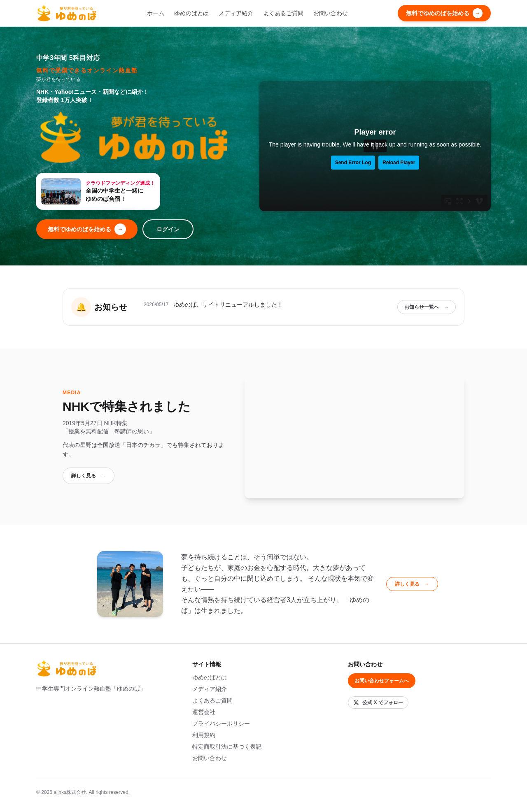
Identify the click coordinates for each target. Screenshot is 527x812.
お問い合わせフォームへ (382, 681)
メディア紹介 (236, 13)
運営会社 (204, 712)
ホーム (156, 13)
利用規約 (204, 735)
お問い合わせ (331, 13)
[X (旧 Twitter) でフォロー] (378, 703)
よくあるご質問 (283, 13)
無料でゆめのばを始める (444, 13)
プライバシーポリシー (221, 724)
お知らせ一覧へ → (427, 307)
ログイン (168, 229)
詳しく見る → (89, 476)
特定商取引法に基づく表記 (227, 747)
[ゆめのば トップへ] (67, 13)
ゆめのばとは (191, 13)
